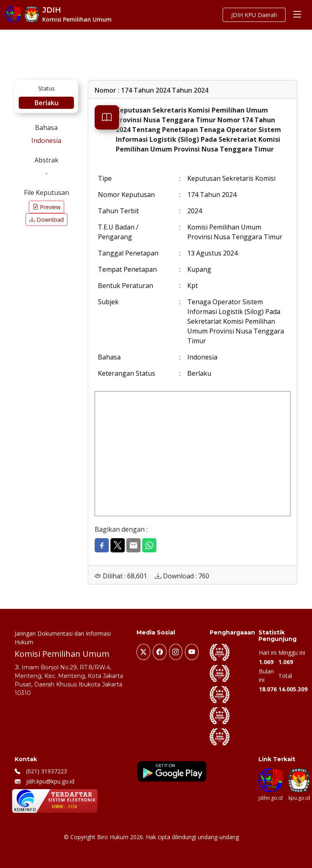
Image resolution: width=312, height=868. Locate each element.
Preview (47, 207)
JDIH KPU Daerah (254, 15)
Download (47, 220)
